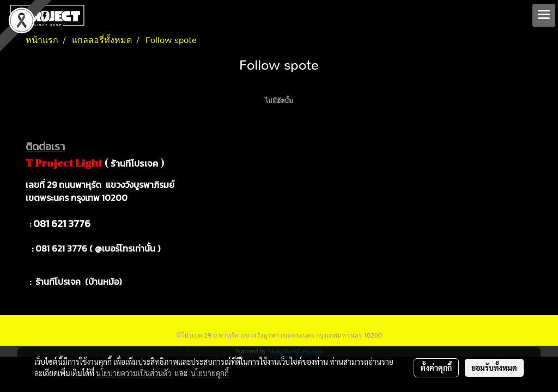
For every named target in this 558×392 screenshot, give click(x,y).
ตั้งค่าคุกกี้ (436, 367)
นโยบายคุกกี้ (210, 373)
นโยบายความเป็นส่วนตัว (134, 373)
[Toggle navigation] (544, 15)
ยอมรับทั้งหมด (494, 367)
